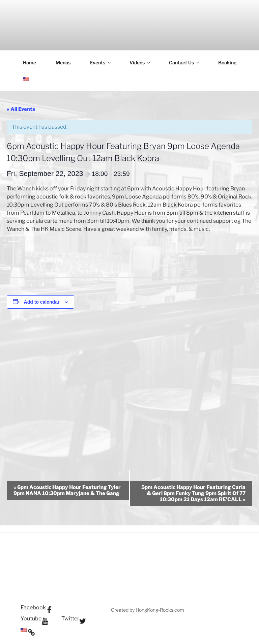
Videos (140, 63)
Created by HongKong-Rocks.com (148, 610)
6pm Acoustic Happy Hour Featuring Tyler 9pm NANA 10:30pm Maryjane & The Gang (67, 490)
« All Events (21, 109)
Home (30, 63)
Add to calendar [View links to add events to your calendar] (42, 302)
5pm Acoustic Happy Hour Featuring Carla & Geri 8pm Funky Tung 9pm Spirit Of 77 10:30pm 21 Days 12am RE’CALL (193, 493)
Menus (63, 63)
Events (101, 63)
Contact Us (185, 63)
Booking (227, 63)
